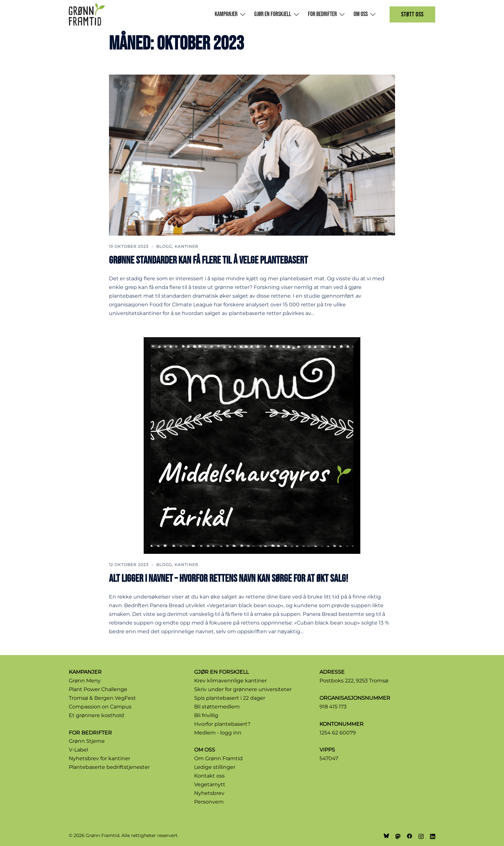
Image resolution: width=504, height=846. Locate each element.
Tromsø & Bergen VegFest (102, 698)
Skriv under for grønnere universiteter (243, 689)
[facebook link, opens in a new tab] (410, 835)
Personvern (209, 802)
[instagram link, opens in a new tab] (421, 835)
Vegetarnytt (210, 784)
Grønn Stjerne (87, 741)
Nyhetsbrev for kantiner (99, 758)
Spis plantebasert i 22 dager (230, 698)
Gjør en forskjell (273, 14)
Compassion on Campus (100, 707)
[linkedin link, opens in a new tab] (433, 835)
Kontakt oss (209, 776)
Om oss (361, 14)
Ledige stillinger (215, 767)
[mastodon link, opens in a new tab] (398, 835)
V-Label (78, 750)
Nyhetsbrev (209, 793)
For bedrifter (322, 14)
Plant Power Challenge (98, 689)
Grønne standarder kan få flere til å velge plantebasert (208, 261)
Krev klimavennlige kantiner (230, 681)
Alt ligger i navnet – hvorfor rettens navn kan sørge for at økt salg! (229, 579)
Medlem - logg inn (218, 733)
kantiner (186, 246)
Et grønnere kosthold (96, 715)
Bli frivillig (206, 715)
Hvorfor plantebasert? (222, 724)
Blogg (164, 246)
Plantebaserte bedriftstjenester (109, 767)
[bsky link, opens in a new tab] (386, 835)
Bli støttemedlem (217, 707)
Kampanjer (226, 14)
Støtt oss (412, 14)
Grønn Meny (85, 681)
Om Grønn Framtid (218, 758)
